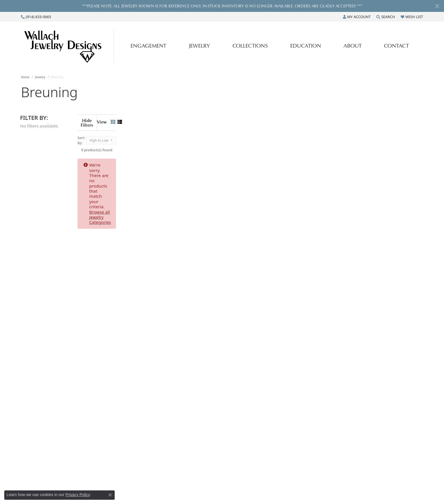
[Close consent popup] (110, 495)
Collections (250, 45)
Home (25, 77)
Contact (396, 45)
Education (306, 45)
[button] (357, 17)
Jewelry (199, 45)
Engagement (148, 45)
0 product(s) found (250, 145)
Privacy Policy (78, 495)
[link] (36, 17)
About (353, 45)
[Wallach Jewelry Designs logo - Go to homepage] (69, 45)
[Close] (437, 6)
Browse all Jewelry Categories (239, 160)
